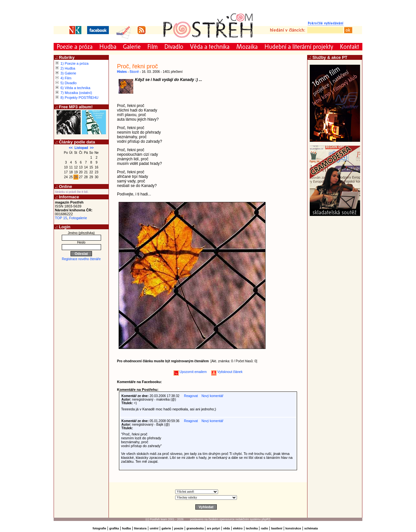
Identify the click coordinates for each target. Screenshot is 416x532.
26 (76, 177)
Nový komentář (212, 396)
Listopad (81, 148)
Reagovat (191, 396)
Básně (134, 72)
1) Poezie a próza (74, 63)
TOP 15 (61, 218)
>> (92, 148)
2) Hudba (68, 68)
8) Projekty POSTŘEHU (79, 98)
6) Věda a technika (75, 88)
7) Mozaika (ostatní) (76, 93)
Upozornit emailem (190, 372)
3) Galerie (68, 73)
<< (71, 148)
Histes (122, 72)
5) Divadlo (69, 83)
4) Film (66, 78)
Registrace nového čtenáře (81, 259)
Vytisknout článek (227, 372)
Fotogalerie (78, 218)
